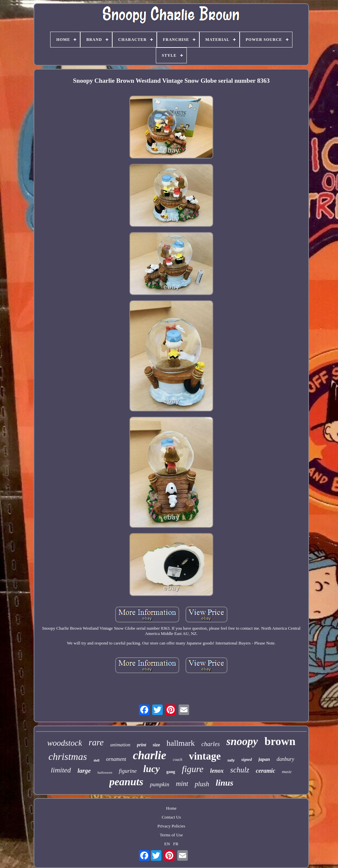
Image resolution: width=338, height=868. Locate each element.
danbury (285, 759)
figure (193, 769)
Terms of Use (171, 835)
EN (167, 844)
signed (247, 760)
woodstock (65, 743)
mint (182, 784)
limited (61, 770)
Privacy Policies (171, 826)
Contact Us (171, 817)
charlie (149, 755)
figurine (128, 771)
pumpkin (160, 784)
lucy (152, 769)
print (142, 745)
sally (231, 760)
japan (264, 759)
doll (96, 760)
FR (176, 844)
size (156, 745)
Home (171, 808)
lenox (217, 771)
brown (280, 741)
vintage (205, 756)
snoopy (242, 741)
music (287, 772)
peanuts (126, 782)
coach (178, 760)
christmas (68, 756)
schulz (240, 770)
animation (120, 745)
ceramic (266, 771)
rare (96, 742)
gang (171, 772)
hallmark (181, 743)
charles (211, 744)
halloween (105, 772)
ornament (116, 759)
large (84, 771)
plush (202, 784)
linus (224, 783)
